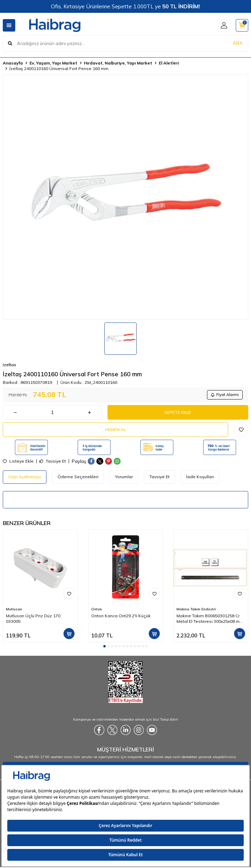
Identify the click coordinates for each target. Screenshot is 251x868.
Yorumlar (124, 477)
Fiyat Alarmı (225, 395)
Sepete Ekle (178, 412)
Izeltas (10, 365)
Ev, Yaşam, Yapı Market (53, 63)
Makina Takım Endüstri (196, 609)
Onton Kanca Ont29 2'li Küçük (121, 616)
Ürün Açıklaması (25, 477)
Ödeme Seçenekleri (78, 477)
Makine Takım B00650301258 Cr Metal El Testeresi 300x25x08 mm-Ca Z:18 (211, 619)
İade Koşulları (200, 477)
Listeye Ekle (18, 461)
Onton (97, 609)
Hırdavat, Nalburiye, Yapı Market (118, 63)
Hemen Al (115, 429)
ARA (238, 43)
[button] (105, 646)
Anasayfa (13, 63)
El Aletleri (169, 63)
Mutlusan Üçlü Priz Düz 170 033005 (33, 618)
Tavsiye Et (53, 461)
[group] (125, 197)
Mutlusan (14, 609)
